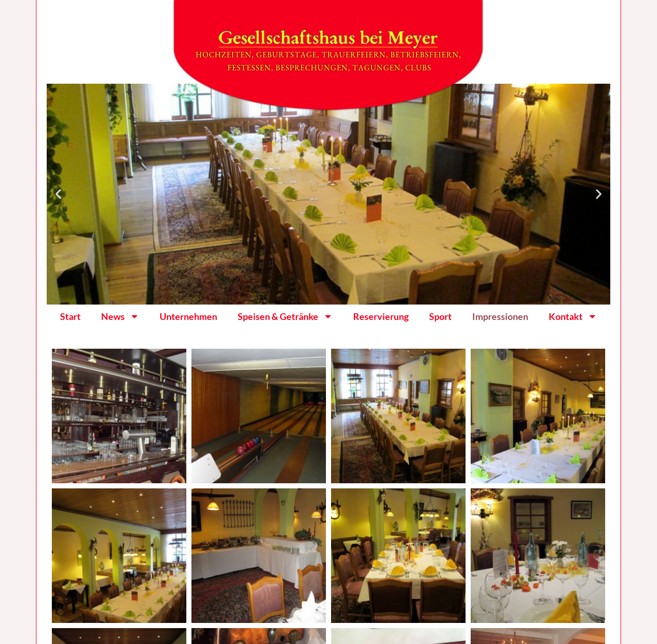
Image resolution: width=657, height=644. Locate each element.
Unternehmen (188, 316)
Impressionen (500, 316)
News (120, 316)
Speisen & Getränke (285, 316)
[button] (58, 194)
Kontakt (573, 316)
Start (70, 316)
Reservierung (381, 316)
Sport (440, 316)
